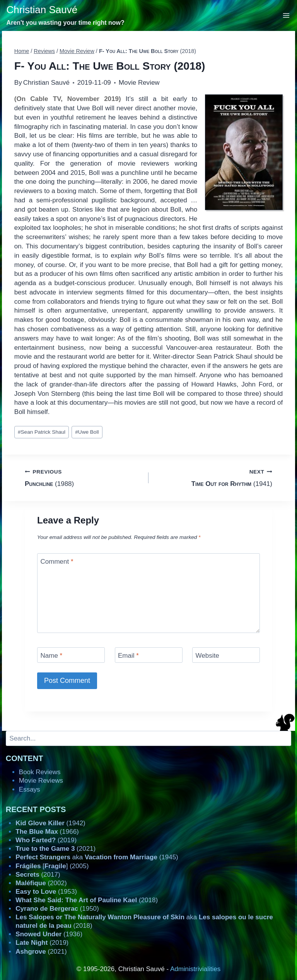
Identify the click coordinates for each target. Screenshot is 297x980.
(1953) (46, 892)
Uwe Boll (87, 432)
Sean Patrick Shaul (42, 432)
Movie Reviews (41, 781)
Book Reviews (40, 772)
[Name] (71, 655)
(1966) (47, 832)
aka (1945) (97, 857)
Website (207, 656)
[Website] (226, 655)
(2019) (46, 840)
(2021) (55, 849)
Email (128, 656)
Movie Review (139, 83)
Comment (57, 562)
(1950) (57, 909)
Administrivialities (195, 969)
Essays (30, 789)
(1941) (214, 477)
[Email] (149, 655)
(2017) (38, 875)
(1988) (83, 477)
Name (52, 656)
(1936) (49, 934)
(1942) (50, 823)
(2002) (41, 883)
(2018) (87, 900)
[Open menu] (286, 15)
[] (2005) (52, 866)
